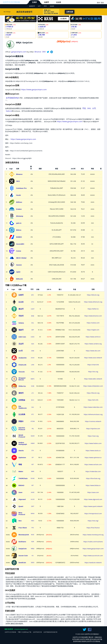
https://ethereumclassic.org (93, 414)
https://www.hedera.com (93, 443)
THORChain (23, 478)
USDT (33, 309)
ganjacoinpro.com (19, 52)
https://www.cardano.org (93, 344)
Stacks (21, 451)
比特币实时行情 (37, 632)
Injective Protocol (22, 429)
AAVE (33, 492)
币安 (84, 108)
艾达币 (21, 344)
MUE (33, 535)
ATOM (33, 421)
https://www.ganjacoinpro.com (34, 89)
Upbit (18, 272)
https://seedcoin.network (93, 563)
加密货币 (32, 6)
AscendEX (20, 244)
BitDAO (21, 485)
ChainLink (22, 365)
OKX (44, 52)
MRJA (33, 549)
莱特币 (21, 393)
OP (33, 457)
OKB (33, 351)
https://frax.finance (93, 528)
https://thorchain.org (93, 478)
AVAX (33, 358)
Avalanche (23, 358)
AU (33, 556)
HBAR (33, 443)
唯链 (20, 464)
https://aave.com (93, 492)
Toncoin (22, 372)
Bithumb (19, 279)
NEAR (33, 436)
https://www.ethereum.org (93, 302)
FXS (33, 528)
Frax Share (23, 528)
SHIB (33, 386)
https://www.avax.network (93, 358)
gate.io (19, 223)
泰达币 (21, 309)
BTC (33, 295)
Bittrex (19, 230)
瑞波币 (21, 330)
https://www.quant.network (93, 506)
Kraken (19, 209)
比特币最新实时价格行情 (50, 632)
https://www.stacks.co (93, 451)
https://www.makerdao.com (93, 407)
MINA (33, 513)
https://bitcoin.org (93, 295)
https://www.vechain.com (93, 464)
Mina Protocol (22, 514)
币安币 (21, 316)
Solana (21, 323)
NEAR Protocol (22, 436)
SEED (33, 562)
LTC (33, 393)
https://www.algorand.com (93, 499)
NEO (33, 521)
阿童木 (21, 421)
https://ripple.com (93, 330)
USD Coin (22, 337)
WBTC (33, 379)
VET (33, 464)
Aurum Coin (23, 556)
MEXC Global (21, 258)
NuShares (22, 542)
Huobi (18, 195)
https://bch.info (93, 400)
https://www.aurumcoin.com (93, 556)
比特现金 (22, 400)
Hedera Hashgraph (23, 443)
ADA (33, 344)
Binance (38, 52)
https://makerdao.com (93, 471)
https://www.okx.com (93, 351)
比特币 (47, 2)
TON (33, 372)
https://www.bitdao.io (93, 485)
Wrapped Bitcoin (22, 379)
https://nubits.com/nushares (93, 542)
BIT (33, 485)
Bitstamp (20, 216)
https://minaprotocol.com (93, 514)
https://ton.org (93, 372)
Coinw (19, 251)
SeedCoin (22, 563)
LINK (33, 365)
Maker (21, 471)
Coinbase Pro (21, 188)
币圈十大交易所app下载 (25, 632)
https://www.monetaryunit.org (93, 535)
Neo (20, 521)
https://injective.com (93, 429)
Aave (20, 492)
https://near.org (93, 436)
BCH (33, 400)
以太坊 (59, 2)
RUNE (33, 478)
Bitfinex (19, 202)
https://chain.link (93, 365)
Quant (21, 506)
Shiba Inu (22, 386)
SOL (33, 323)
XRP (33, 330)
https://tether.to (93, 309)
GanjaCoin (23, 549)
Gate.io (9, 111)
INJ (33, 429)
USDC (33, 337)
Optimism (22, 457)
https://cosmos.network (93, 421)
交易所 (34, 2)
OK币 (21, 351)
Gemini (19, 265)
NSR (33, 542)
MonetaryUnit (24, 535)
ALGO (33, 499)
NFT (39, 6)
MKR (33, 471)
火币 (94, 108)
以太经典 (22, 414)
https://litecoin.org (93, 393)
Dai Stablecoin (23, 407)
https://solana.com (93, 323)
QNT (33, 506)
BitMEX (19, 237)
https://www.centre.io (93, 337)
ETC (33, 414)
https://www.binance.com (93, 316)
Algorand (22, 499)
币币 (45, 6)
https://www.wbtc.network (93, 379)
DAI (33, 407)
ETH (33, 302)
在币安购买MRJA (13, 98)
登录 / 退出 (100, 3)
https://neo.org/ (93, 521)
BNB (33, 316)
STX (33, 450)
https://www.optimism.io (93, 457)
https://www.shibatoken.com (93, 386)
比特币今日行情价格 (11, 2)
